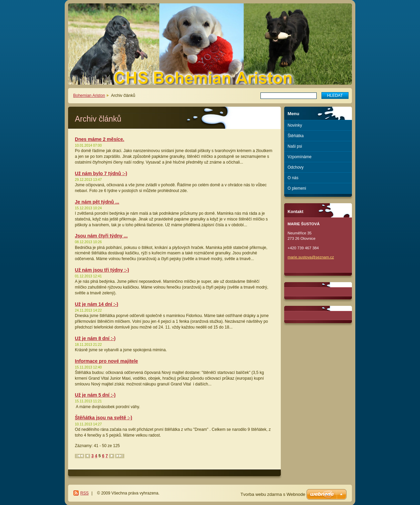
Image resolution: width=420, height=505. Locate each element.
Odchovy (296, 167)
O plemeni (297, 188)
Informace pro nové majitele (106, 361)
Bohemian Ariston (89, 96)
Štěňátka (296, 136)
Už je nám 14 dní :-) (97, 304)
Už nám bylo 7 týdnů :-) (101, 173)
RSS (85, 493)
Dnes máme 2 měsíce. (100, 139)
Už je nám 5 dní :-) (95, 395)
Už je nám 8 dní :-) (95, 338)
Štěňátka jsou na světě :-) (103, 418)
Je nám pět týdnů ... (97, 202)
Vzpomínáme (300, 157)
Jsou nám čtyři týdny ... (101, 236)
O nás (293, 178)
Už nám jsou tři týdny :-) (102, 270)
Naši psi (295, 146)
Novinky (295, 125)
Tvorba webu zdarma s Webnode (273, 494)
